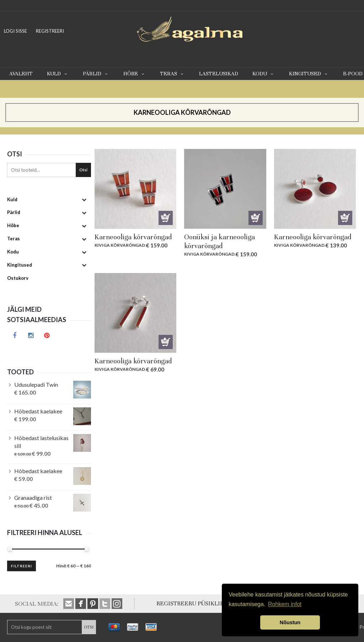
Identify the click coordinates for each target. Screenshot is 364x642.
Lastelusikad (219, 74)
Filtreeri (22, 566)
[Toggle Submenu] (84, 200)
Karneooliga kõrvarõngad (133, 237)
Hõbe (135, 74)
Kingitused (309, 74)
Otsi (83, 170)
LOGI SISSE (15, 31)
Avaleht (21, 74)
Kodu (264, 74)
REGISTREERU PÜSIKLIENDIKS (199, 603)
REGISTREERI (50, 31)
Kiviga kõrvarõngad (120, 245)
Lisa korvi (166, 218)
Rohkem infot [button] (285, 604)
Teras (172, 74)
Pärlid (96, 74)
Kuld (58, 74)
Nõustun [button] (290, 622)
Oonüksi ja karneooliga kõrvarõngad (220, 241)
